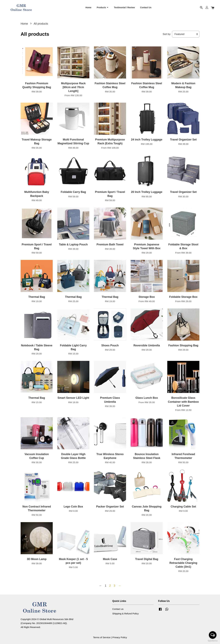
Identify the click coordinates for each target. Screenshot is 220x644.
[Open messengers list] (213, 635)
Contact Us (146, 7)
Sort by (167, 34)
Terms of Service (102, 637)
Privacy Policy (120, 637)
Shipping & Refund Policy (126, 614)
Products (103, 7)
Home (88, 7)
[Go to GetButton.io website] (213, 641)
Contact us (118, 609)
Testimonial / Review (124, 7)
